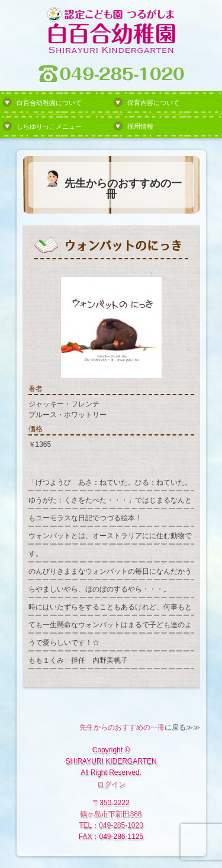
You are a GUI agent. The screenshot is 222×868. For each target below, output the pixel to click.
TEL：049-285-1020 (111, 825)
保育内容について (153, 103)
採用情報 (140, 126)
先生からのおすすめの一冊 (122, 727)
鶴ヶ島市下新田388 (111, 814)
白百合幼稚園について (49, 103)
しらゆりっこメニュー (49, 126)
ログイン (111, 784)
